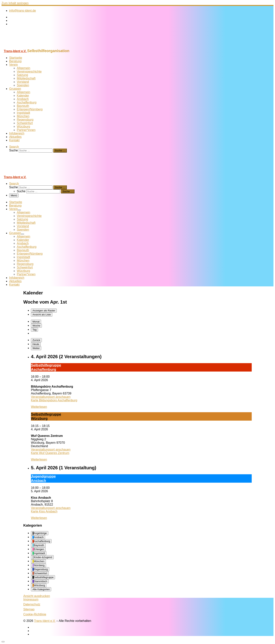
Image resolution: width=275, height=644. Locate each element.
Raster (44, 311)
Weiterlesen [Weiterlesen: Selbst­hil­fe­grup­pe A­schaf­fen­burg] (39, 407)
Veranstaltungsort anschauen (51, 397)
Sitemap (29, 609)
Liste (42, 315)
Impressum (31, 599)
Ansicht (37, 596)
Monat (36, 322)
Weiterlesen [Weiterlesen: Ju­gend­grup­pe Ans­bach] (39, 518)
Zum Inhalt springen (15, 3)
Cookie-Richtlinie (35, 614)
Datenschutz (32, 604)
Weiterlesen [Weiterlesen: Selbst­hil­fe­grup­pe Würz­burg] (39, 459)
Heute (36, 344)
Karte (54, 400)
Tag (35, 330)
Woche (36, 326)
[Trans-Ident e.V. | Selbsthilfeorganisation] (25, 47)
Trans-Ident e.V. (45, 621)
